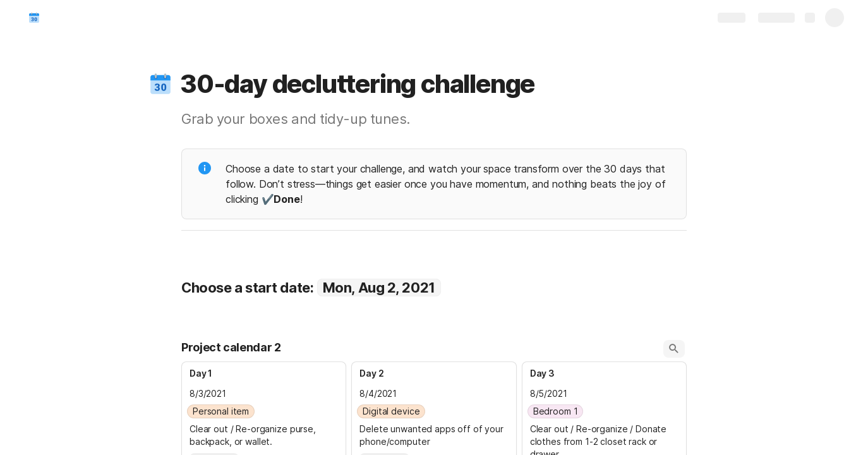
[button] (160, 84)
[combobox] (264, 411)
